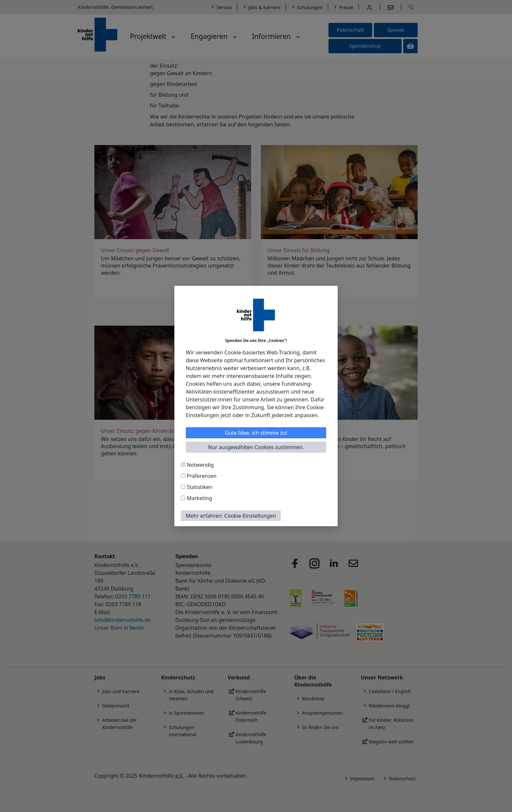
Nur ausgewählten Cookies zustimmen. (256, 447)
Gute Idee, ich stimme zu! (256, 433)
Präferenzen (202, 476)
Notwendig (200, 465)
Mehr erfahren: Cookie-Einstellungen (231, 516)
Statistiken (200, 487)
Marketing (199, 498)
